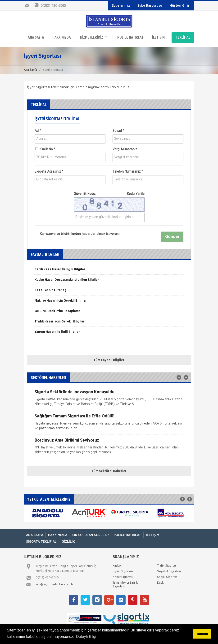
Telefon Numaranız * (128, 170)
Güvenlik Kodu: (109, 192)
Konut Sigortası (123, 575)
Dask (160, 581)
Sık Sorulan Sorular (91, 534)
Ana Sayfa (30, 69)
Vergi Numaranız (125, 148)
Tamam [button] (202, 634)
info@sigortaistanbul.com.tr (54, 583)
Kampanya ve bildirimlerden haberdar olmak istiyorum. (77, 233)
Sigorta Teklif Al (41, 540)
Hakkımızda (62, 37)
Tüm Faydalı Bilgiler (109, 358)
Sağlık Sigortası (168, 575)
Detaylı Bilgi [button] (86, 637)
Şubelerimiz (121, 6)
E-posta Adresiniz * (49, 170)
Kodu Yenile (136, 192)
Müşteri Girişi (180, 6)
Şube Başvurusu (150, 6)
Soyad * (118, 130)
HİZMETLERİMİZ (94, 37)
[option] (109, 269)
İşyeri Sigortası (123, 570)
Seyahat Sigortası (169, 570)
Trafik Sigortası (167, 564)
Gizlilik (68, 540)
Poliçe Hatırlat (130, 37)
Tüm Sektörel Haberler (109, 470)
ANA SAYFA (36, 37)
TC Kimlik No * (45, 148)
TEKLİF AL (183, 37)
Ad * (38, 130)
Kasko (117, 564)
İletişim (158, 37)
